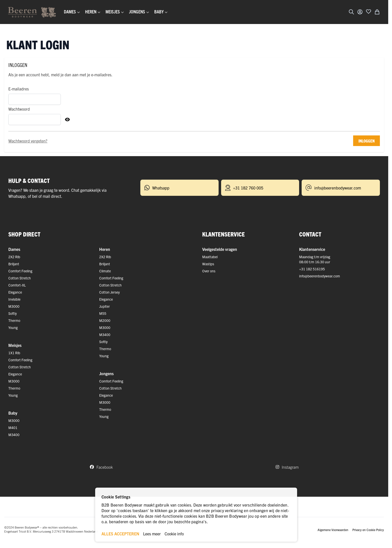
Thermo (14, 320)
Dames (14, 249)
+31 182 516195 (312, 269)
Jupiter (104, 306)
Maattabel (210, 257)
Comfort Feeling (20, 271)
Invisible (14, 299)
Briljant (14, 264)
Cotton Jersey (109, 292)
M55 (103, 313)
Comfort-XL (17, 285)
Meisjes (15, 345)
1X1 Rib (14, 353)
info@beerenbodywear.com (320, 276)
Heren (105, 249)
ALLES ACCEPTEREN (120, 534)
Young (13, 327)
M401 (13, 427)
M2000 (105, 320)
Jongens (106, 373)
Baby (13, 413)
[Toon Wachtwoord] (67, 120)
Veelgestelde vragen (220, 249)
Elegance (15, 292)
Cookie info (174, 534)
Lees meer (152, 534)
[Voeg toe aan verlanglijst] (369, 11)
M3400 (14, 435)
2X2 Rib (14, 257)
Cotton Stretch (20, 278)
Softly (12, 313)
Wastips (208, 264)
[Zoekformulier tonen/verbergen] (351, 12)
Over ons (209, 271)
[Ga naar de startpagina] (32, 12)
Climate (105, 271)
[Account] (360, 12)
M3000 (14, 306)
